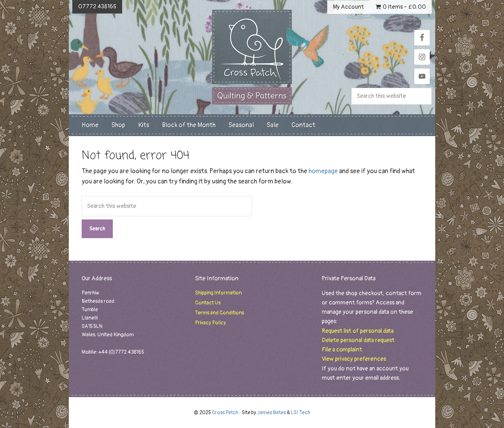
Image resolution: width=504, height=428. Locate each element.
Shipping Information (218, 293)
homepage (323, 171)
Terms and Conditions (220, 313)
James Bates (271, 413)
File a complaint (342, 350)
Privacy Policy (211, 323)
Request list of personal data (358, 331)
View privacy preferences (354, 359)
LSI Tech (301, 413)
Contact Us (208, 303)
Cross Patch (252, 47)
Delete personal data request (358, 340)
